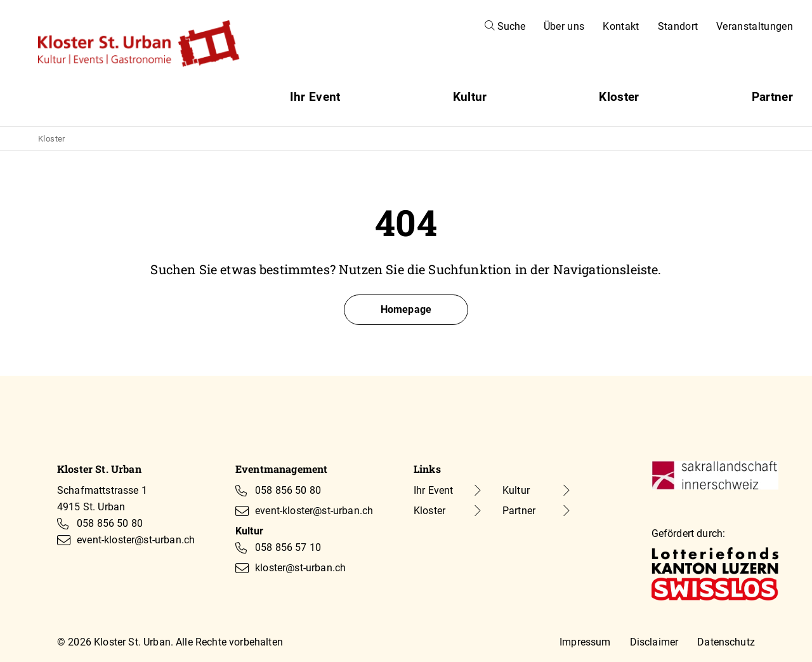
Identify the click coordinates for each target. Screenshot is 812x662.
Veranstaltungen (755, 26)
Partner (772, 97)
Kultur (470, 97)
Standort (678, 26)
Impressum (585, 642)
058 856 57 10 (288, 547)
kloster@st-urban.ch (300, 568)
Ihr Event (315, 97)
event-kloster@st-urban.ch (136, 540)
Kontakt (621, 26)
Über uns (564, 26)
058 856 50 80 (110, 523)
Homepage (406, 309)
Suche (505, 26)
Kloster (619, 97)
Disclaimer (654, 642)
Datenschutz (726, 642)
